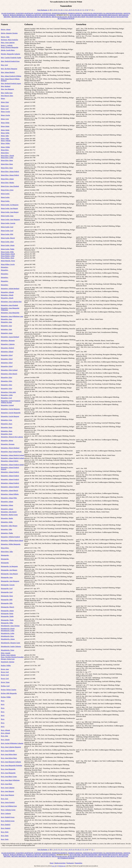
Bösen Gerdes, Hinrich (8, 238)
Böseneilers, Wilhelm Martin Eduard (12, 541)
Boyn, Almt (4, 736)
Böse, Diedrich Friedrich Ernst (10, 61)
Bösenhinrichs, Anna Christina (10, 626)
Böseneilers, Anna (6, 319)
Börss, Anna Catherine (8, 43)
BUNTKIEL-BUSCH (109, 17)
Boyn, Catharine (6, 814)
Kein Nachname (42, 10)
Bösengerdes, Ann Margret (9, 570)
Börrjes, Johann (6, 29)
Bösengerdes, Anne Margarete (10, 581)
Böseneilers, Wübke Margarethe (11, 544)
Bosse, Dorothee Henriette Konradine (12, 657)
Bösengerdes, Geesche (8, 585)
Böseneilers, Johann (7, 502)
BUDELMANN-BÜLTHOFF (77, 17)
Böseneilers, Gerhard (7, 405)
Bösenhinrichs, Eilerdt (8, 629)
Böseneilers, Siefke (7, 522)
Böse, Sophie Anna (7, 93)
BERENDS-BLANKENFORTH (93, 13)
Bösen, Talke (5, 136)
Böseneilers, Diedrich (8, 348)
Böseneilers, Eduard (7, 352)
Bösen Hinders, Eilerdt (8, 254)
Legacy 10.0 (54, 866)
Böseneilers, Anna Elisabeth (9, 305)
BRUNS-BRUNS (46, 17)
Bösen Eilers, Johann (7, 179)
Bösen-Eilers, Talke (7, 552)
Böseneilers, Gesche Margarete (10, 409)
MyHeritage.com (62, 866)
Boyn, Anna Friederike (8, 751)
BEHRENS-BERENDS (75, 13)
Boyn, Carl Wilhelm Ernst (9, 806)
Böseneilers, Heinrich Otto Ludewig (12, 437)
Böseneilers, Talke (7, 529)
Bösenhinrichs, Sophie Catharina (11, 646)
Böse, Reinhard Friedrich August (11, 83)
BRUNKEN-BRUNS (33, 17)
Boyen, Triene (5, 682)
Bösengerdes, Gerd (7, 589)
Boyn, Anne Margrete (8, 791)
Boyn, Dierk (5, 832)
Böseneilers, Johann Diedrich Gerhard (12, 455)
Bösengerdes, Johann (7, 611)
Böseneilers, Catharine (8, 344)
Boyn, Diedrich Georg (8, 817)
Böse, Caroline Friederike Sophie (11, 58)
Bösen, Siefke (5, 133)
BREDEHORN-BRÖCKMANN (108, 15)
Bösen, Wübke (5, 143)
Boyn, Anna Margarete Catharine (11, 762)
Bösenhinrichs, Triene (8, 650)
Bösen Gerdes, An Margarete (10, 205)
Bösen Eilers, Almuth (7, 156)
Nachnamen (70, 863)
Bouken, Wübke (6, 666)
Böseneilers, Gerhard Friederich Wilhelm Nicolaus (11, 402)
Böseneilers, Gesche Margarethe (11, 413)
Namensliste (79, 863)
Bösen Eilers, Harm (7, 160)
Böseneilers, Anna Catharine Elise (11, 302)
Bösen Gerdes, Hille (7, 234)
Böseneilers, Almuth (7, 295)
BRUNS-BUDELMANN (59, 17)
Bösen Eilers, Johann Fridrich (10, 172)
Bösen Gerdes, (5, 194)
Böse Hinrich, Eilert (7, 96)
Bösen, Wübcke (6, 141)
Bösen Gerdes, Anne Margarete (10, 220)
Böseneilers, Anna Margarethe (10, 313)
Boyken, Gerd (5, 686)
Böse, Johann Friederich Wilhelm (11, 76)
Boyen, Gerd (5, 672)
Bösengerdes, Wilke (7, 623)
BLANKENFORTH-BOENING (113, 13)
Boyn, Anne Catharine (8, 788)
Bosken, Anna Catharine (8, 655)
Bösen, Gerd (5, 106)
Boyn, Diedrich (6, 825)
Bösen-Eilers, (5, 548)
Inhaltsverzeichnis (60, 863)
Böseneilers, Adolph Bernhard (10, 289)
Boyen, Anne (5, 669)
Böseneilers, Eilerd (7, 355)
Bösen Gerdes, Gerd (7, 227)
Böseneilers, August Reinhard (10, 337)
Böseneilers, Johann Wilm (9, 498)
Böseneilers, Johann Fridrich (10, 461)
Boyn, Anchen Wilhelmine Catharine (12, 743)
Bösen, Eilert (5, 102)
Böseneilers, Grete (7, 420)
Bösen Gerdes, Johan (7, 242)
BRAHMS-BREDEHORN (89, 15)
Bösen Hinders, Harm (8, 258)
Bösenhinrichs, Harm (7, 636)
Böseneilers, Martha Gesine (9, 515)
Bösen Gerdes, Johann (8, 245)
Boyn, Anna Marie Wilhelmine (10, 780)
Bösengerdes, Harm (7, 596)
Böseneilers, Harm (7, 424)
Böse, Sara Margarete (7, 89)
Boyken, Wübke (6, 697)
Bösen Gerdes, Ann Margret (9, 208)
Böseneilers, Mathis (7, 518)
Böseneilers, (5, 267)
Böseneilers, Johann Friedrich (10, 472)
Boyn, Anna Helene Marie (9, 754)
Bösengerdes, (5, 555)
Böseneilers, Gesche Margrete (10, 416)
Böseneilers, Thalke (7, 533)
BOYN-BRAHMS (75, 15)
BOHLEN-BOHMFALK (17, 15)
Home (52, 863)
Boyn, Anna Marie (7, 784)
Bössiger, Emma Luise (8, 659)
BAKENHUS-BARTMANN (25, 13)
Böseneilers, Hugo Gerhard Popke (11, 452)
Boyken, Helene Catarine (9, 690)
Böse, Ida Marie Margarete (9, 69)
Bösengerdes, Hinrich (8, 607)
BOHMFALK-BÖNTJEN (33, 15)
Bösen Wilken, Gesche (8, 264)
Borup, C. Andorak (7, 45)
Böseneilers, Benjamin (8, 341)
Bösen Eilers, (5, 150)
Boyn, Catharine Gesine (8, 810)
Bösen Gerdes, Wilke (7, 252)
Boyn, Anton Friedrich (8, 802)
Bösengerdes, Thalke (7, 616)
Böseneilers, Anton (7, 333)
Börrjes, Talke (5, 37)
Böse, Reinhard (6, 86)
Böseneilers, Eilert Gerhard (9, 370)
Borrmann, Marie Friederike (9, 40)
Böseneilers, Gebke (7, 395)
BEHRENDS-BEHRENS (60, 13)
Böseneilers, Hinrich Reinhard (10, 448)
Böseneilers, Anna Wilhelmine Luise (12, 316)
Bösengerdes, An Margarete (9, 566)
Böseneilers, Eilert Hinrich (9, 374)
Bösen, (3, 99)
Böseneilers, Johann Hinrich (9, 491)
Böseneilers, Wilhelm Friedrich (10, 537)
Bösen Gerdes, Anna (7, 216)
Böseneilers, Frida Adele (8, 392)
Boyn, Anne (5, 799)
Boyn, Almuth (5, 740)
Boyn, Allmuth (5, 730)
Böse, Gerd (4, 65)
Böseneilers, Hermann (8, 444)
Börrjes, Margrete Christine (9, 33)
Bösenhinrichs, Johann (8, 639)
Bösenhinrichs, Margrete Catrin (10, 643)
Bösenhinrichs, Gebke (8, 631)
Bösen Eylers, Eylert (7, 190)
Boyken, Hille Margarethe (9, 693)
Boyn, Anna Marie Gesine (9, 777)
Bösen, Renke (5, 123)
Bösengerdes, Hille (7, 600)
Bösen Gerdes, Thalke (8, 249)
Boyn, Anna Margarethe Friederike (12, 766)
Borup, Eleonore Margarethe (10, 47)
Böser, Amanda (6, 653)
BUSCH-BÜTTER (122, 17)
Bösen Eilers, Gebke (7, 158)
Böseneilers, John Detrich (9, 512)
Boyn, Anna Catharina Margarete (11, 747)
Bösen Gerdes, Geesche (8, 223)
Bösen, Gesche (5, 112)
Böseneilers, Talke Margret (9, 526)
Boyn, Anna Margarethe (8, 769)
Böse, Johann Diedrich (8, 72)
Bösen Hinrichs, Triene (8, 261)
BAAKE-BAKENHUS (8, 13)
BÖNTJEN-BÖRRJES (49, 15)
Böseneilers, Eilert (7, 377)
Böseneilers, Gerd (6, 398)
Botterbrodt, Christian (8, 662)
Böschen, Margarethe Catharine (11, 54)
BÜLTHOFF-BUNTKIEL (94, 17)
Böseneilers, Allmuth (7, 292)
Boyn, (3, 701)
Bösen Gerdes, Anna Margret (10, 212)
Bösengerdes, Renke (7, 614)
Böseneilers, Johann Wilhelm (10, 494)
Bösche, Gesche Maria (8, 50)
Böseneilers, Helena (7, 441)
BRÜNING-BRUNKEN (19, 17)
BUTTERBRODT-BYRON (66, 19)
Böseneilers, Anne (6, 326)
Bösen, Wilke (5, 139)
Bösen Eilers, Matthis (7, 183)
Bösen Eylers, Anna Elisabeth (10, 186)
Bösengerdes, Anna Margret (9, 574)
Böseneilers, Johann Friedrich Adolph (12, 465)
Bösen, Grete (5, 119)
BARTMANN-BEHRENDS (43, 13)
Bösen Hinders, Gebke (8, 256)
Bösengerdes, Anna (7, 577)
